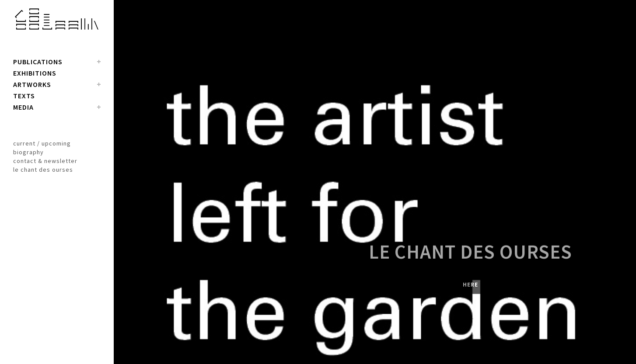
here (470, 289)
